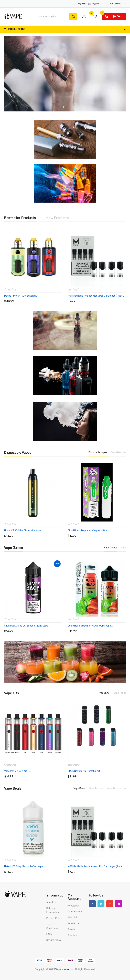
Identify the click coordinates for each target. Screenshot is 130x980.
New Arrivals (96, 788)
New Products (57, 218)
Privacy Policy (54, 918)
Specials (72, 935)
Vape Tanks (120, 693)
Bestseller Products (20, 218)
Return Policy (54, 940)
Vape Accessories (116, 788)
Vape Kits (104, 693)
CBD (124, 548)
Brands (71, 929)
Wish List (72, 918)
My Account (74, 906)
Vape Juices (111, 548)
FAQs (49, 934)
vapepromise (62, 969)
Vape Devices (119, 452)
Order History (75, 912)
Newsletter (74, 924)
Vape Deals (79, 788)
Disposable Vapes (98, 452)
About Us (51, 902)
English (90, 4)
